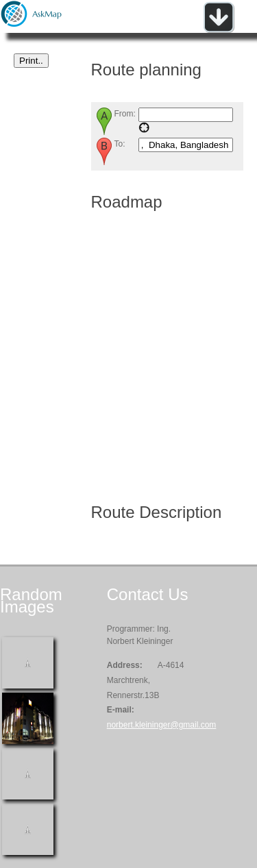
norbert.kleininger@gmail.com (162, 725)
